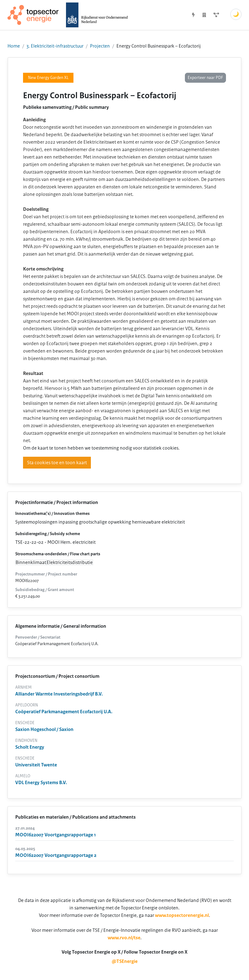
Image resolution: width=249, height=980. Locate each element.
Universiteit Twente (36, 765)
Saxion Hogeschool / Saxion (44, 729)
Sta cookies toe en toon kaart (57, 463)
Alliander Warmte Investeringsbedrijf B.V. (59, 694)
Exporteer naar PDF (205, 78)
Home (14, 46)
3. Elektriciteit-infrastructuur (55, 46)
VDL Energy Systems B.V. (41, 783)
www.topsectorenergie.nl (182, 915)
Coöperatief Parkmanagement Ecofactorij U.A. (64, 712)
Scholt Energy (30, 747)
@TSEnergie (125, 961)
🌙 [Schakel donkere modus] (236, 14)
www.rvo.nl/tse (124, 938)
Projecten (100, 46)
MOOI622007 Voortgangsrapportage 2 (56, 855)
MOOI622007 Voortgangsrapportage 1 (56, 835)
